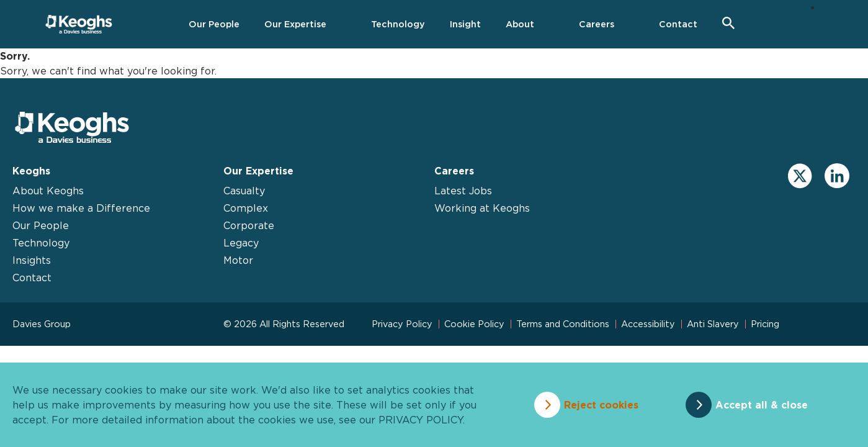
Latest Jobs (463, 191)
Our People (41, 225)
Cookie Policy (474, 324)
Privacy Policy (402, 324)
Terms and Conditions (563, 324)
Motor (238, 260)
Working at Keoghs (482, 208)
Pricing (765, 324)
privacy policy (421, 420)
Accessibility (648, 324)
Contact (32, 278)
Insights (32, 260)
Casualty (244, 191)
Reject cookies (601, 405)
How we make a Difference (81, 208)
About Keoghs (48, 191)
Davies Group (42, 324)
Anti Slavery (713, 324)
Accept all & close (762, 405)
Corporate (249, 225)
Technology (41, 243)
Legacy (241, 243)
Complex (246, 208)
